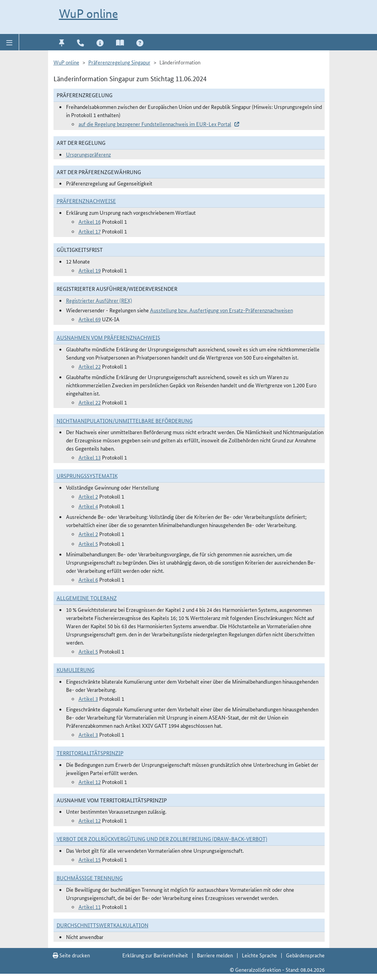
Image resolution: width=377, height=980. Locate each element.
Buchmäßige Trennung (90, 878)
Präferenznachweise (86, 201)
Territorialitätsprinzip (90, 753)
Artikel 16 (90, 221)
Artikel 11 (90, 907)
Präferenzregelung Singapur (119, 62)
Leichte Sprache (259, 955)
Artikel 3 (88, 698)
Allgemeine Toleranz (87, 598)
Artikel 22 (90, 366)
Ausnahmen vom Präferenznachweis (108, 337)
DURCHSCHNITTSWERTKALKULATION (103, 925)
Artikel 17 (90, 231)
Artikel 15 (90, 859)
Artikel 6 (88, 579)
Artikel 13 (90, 457)
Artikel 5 (88, 543)
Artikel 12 (90, 782)
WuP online (88, 14)
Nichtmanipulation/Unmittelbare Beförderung (125, 421)
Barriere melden (215, 955)
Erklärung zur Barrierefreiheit (155, 955)
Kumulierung (76, 670)
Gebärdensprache (305, 955)
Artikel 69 (90, 319)
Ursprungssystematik (87, 476)
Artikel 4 (88, 506)
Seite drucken (71, 955)
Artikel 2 (88, 496)
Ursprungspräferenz (88, 154)
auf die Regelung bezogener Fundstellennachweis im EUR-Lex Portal (155, 124)
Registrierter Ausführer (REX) (99, 300)
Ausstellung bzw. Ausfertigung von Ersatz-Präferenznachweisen (222, 310)
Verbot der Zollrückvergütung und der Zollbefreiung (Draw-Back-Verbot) (162, 839)
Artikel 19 (90, 270)
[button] (10, 42)
